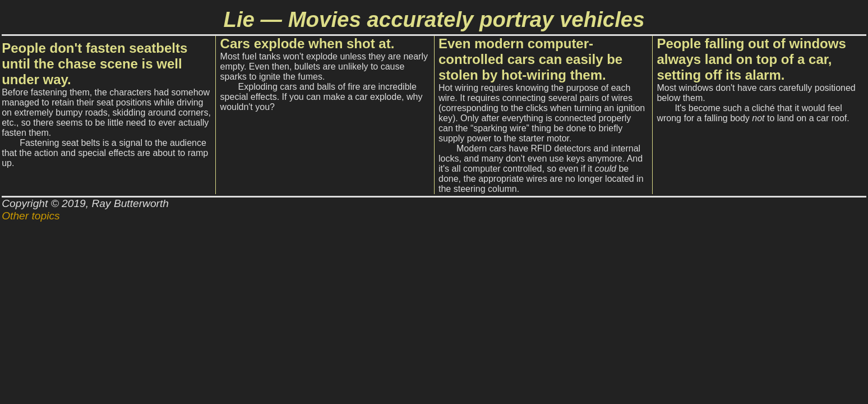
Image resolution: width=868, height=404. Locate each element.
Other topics (31, 216)
